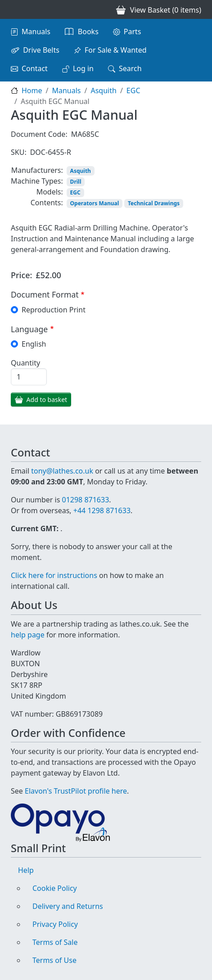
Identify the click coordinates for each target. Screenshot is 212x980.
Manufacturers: (37, 170)
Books (88, 32)
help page (28, 635)
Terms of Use (54, 960)
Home (32, 90)
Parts (133, 32)
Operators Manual (95, 203)
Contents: (47, 203)
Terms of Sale (55, 942)
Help (26, 870)
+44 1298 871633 (102, 510)
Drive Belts (41, 50)
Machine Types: (37, 181)
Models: (50, 192)
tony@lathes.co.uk (62, 471)
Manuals (36, 32)
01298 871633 (85, 500)
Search (130, 68)
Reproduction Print (54, 310)
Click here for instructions (54, 575)
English (34, 344)
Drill (76, 182)
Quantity (25, 363)
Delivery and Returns (68, 906)
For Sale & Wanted (116, 50)
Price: (22, 275)
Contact (35, 68)
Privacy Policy (55, 924)
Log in (83, 68)
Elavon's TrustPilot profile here (76, 791)
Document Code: (39, 134)
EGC (133, 90)
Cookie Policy (55, 888)
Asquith (103, 90)
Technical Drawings (154, 203)
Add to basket (47, 400)
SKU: (19, 152)
